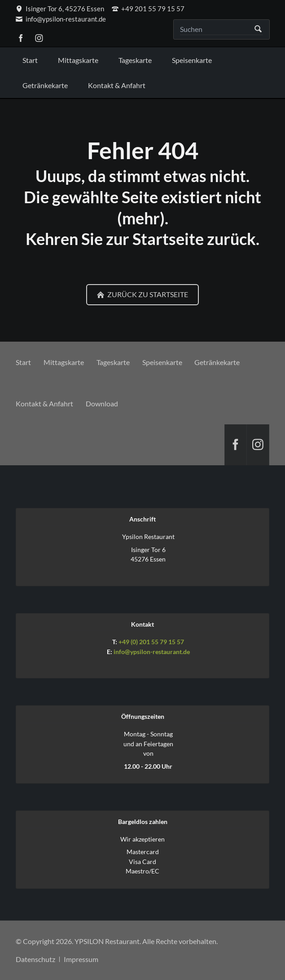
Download (102, 403)
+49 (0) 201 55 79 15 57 (151, 642)
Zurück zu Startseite (147, 294)
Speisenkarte (162, 362)
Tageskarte (113, 362)
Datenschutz (35, 959)
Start (23, 362)
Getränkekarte (217, 362)
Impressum (81, 959)
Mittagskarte (64, 362)
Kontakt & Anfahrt (44, 403)
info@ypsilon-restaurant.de (152, 652)
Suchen (258, 29)
